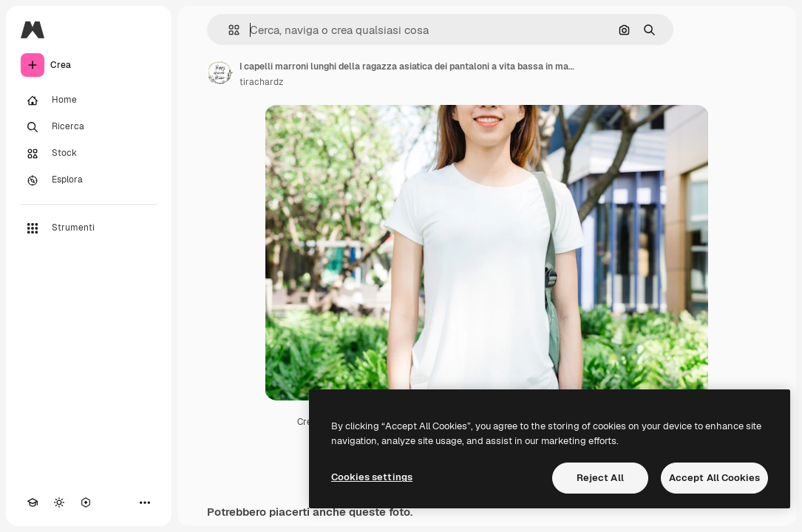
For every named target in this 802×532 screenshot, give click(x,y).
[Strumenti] (89, 228)
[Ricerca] (89, 127)
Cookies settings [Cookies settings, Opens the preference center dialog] (372, 477)
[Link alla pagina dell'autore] (220, 72)
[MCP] (86, 502)
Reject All (600, 478)
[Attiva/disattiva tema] (59, 502)
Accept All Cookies (714, 478)
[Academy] (33, 502)
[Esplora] (89, 180)
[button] (228, 30)
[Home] (89, 100)
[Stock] (89, 154)
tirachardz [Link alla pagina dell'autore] (261, 82)
